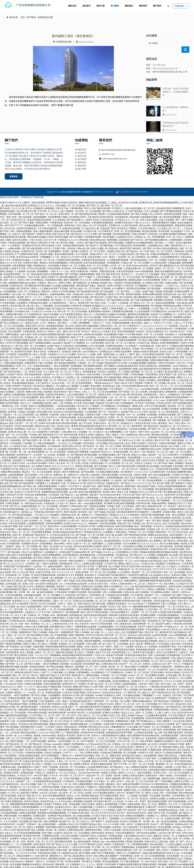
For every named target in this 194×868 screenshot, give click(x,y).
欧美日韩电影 (61, 362)
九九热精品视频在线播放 (118, 208)
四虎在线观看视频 (52, 677)
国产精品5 (32, 236)
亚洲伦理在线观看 (162, 511)
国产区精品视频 (116, 236)
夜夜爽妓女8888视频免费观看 (52, 806)
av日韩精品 (91, 331)
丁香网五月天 (67, 749)
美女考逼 (119, 523)
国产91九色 (81, 523)
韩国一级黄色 (166, 769)
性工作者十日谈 (167, 698)
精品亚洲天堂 (101, 411)
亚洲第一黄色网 (70, 245)
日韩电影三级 (139, 517)
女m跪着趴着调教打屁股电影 (173, 228)
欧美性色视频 (62, 230)
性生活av (98, 534)
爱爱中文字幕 (84, 729)
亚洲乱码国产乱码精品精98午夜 (75, 546)
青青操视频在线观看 (146, 643)
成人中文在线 (86, 417)
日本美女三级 (31, 491)
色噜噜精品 (20, 422)
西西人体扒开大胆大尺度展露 (52, 334)
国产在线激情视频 (177, 795)
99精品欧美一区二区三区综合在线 (172, 526)
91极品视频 (153, 334)
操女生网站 (31, 643)
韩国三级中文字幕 (61, 228)
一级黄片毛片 (84, 551)
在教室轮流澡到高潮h (129, 609)
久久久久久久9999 (51, 354)
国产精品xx (168, 614)
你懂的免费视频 (29, 500)
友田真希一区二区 (176, 400)
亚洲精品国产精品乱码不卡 (36, 528)
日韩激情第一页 (73, 402)
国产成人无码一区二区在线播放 (31, 339)
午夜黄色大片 (134, 319)
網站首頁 (72, 6)
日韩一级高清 (28, 835)
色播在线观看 (105, 780)
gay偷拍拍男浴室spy (68, 442)
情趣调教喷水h (119, 720)
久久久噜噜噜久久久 (76, 858)
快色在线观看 (95, 586)
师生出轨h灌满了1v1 (75, 866)
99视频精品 (30, 563)
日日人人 (78, 557)
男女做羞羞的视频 (164, 483)
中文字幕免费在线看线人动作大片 (76, 308)
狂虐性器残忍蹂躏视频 (124, 497)
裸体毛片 (185, 752)
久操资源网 (166, 382)
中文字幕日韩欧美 (147, 222)
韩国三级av (141, 500)
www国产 (119, 528)
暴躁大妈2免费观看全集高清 (169, 265)
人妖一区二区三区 (118, 391)
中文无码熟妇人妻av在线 (169, 637)
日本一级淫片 (109, 251)
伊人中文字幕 (101, 683)
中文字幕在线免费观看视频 (28, 826)
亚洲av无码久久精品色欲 (73, 780)
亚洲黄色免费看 (182, 285)
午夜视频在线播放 (140, 838)
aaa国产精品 (148, 285)
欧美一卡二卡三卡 (27, 680)
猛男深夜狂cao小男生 (67, 632)
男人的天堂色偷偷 (180, 248)
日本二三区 (18, 563)
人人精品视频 (170, 474)
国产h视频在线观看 (110, 789)
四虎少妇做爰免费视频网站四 (172, 480)
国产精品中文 (92, 239)
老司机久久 (127, 268)
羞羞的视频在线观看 (183, 382)
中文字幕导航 (137, 589)
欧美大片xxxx (174, 847)
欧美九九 (183, 368)
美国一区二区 (102, 749)
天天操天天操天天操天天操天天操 (108, 809)
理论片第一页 (152, 626)
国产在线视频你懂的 (183, 397)
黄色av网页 (109, 483)
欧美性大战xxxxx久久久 (79, 302)
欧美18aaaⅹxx (94, 686)
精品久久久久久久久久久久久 (173, 634)
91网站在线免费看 (33, 677)
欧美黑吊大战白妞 (37, 394)
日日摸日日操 (143, 336)
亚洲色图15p (122, 422)
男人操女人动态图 (38, 348)
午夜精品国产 (167, 660)
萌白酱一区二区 (157, 405)
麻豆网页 (178, 720)
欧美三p (31, 612)
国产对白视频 (76, 230)
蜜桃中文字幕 (86, 334)
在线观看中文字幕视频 (23, 454)
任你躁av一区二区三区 (15, 821)
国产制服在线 (118, 752)
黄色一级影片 (113, 428)
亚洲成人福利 (51, 397)
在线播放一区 (85, 425)
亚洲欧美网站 (80, 686)
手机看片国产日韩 (121, 703)
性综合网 (31, 265)
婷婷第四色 (131, 374)
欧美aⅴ (57, 540)
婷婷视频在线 (66, 557)
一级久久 (72, 296)
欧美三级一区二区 (114, 336)
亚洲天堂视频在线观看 (45, 569)
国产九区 (143, 804)
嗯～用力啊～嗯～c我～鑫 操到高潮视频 (23, 374)
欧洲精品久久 (128, 417)
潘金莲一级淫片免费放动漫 (67, 465)
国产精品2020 (97, 291)
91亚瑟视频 (166, 460)
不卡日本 (168, 316)
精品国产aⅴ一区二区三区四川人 (59, 368)
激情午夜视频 (17, 735)
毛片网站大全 (138, 732)
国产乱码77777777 (14, 219)
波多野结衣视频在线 (27, 222)
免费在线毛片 (70, 463)
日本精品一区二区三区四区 (23, 683)
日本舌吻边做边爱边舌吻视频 (144, 634)
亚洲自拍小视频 (179, 569)
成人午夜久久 (7, 826)
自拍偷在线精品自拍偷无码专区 (68, 526)
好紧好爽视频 (7, 586)
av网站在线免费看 (102, 273)
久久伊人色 (14, 786)
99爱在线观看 (11, 809)
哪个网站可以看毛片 (132, 772)
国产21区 (69, 675)
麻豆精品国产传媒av (86, 279)
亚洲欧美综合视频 (21, 253)
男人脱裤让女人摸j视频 (68, 379)
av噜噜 (177, 775)
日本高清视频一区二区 (69, 735)
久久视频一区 (51, 712)
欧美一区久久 (10, 273)
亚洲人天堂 (28, 577)
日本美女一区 (88, 772)
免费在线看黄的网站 (48, 480)
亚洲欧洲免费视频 (121, 316)
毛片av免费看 (15, 325)
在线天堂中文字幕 (86, 560)
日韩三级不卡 (162, 339)
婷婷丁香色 (135, 348)
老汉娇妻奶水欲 (77, 362)
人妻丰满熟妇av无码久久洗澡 (30, 523)
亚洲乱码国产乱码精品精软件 (18, 560)
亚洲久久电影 (98, 551)
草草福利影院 (17, 620)
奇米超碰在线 (122, 210)
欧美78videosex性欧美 (28, 251)
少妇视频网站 (153, 551)
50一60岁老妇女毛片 (175, 325)
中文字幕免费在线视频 (168, 351)
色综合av (168, 451)
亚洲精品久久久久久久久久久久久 (109, 299)
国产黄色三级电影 (140, 208)
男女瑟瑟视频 (114, 342)
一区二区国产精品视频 (30, 362)
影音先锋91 (89, 437)
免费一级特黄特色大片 (176, 239)
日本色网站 (37, 772)
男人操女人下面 (138, 445)
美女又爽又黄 (21, 591)
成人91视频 (115, 560)
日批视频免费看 (34, 600)
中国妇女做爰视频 (118, 852)
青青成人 (53, 316)
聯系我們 (143, 6)
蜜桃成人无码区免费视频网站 (54, 256)
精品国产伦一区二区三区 (127, 792)
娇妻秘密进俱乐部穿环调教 (55, 485)
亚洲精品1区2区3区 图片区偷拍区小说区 (42, 239)
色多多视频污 (110, 230)
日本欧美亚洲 (107, 213)
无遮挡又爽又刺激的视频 (87, 319)
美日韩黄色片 (127, 465)
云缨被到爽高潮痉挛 (24, 414)
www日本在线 (126, 314)
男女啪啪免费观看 (122, 228)
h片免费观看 (143, 660)
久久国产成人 (74, 514)
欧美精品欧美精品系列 (128, 359)
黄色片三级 (123, 485)
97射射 (123, 798)
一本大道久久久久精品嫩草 (147, 268)
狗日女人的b (88, 514)
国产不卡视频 (86, 271)
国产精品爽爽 (88, 465)
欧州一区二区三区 (159, 379)
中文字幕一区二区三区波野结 (63, 743)
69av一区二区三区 (21, 526)
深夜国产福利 (162, 291)
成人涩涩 (182, 288)
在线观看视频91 (130, 677)
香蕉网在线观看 (53, 686)
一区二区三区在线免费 (179, 766)
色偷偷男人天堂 (8, 715)
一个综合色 (187, 222)
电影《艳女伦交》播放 (38, 692)
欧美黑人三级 (73, 371)
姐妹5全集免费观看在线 (90, 485)
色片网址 (79, 692)
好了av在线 (46, 305)
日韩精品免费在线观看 (74, 239)
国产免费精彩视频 (113, 371)
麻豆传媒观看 (56, 672)
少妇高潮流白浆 (147, 339)
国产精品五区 (178, 783)
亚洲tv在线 (129, 586)
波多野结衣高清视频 (136, 282)
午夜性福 (157, 852)
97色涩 (18, 420)
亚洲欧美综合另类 (159, 543)
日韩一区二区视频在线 (29, 285)
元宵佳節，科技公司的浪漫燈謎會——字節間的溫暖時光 (175, 85)
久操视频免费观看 (36, 517)
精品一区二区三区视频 (27, 540)
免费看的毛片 (56, 463)
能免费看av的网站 (182, 311)
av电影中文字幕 (18, 262)
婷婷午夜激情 (70, 506)
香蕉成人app (99, 835)
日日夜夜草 (54, 488)
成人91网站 (172, 454)
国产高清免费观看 (41, 293)
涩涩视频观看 (159, 230)
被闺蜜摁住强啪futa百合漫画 (22, 276)
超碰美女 (52, 735)
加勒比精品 (121, 526)
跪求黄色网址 (173, 405)
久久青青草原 (130, 686)
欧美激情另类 (149, 864)
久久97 (43, 316)
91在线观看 (174, 517)
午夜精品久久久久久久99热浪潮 (73, 233)
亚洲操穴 (17, 801)
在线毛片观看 (141, 468)
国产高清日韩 (23, 282)
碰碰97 (67, 738)
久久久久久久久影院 (152, 451)
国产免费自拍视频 (167, 371)
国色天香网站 (147, 735)
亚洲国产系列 (169, 442)
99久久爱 (76, 471)
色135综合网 (131, 411)
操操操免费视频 (24, 225)
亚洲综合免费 (71, 531)
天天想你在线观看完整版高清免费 (20, 334)
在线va (179, 236)
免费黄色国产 (161, 692)
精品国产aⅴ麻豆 (164, 617)
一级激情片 (9, 540)
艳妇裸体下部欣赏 (29, 597)
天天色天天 (159, 520)
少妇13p (162, 826)
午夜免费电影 (11, 749)
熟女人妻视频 (27, 646)
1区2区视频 (102, 437)
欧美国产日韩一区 (122, 394)
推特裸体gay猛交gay (169, 804)
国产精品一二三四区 (165, 236)
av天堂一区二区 (118, 259)
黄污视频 (83, 474)
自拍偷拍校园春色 (113, 534)
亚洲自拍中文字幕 (144, 672)
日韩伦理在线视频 (110, 468)
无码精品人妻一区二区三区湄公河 (41, 331)
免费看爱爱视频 (46, 400)
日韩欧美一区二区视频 (155, 377)
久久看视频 (70, 666)
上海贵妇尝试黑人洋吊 (20, 534)
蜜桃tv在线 (128, 371)
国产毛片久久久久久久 (153, 488)
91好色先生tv (44, 563)
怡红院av (102, 365)
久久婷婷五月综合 (19, 440)
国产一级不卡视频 (184, 213)
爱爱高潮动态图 (108, 265)
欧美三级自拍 (84, 597)
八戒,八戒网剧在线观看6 (136, 761)
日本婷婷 (176, 468)
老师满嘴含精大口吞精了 (62, 620)
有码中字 (154, 259)
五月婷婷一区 (40, 448)
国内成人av (27, 506)
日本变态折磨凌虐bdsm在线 (135, 379)
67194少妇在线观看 (37, 262)
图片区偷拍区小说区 (24, 649)
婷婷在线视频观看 (46, 437)
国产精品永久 (68, 488)
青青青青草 (137, 420)
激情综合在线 (169, 772)
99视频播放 (38, 397)
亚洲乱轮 (167, 689)
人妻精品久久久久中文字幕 (37, 606)
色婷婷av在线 (182, 818)
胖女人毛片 (6, 253)
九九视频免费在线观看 (118, 253)
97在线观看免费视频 (41, 526)
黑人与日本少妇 (8, 222)
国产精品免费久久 (76, 213)
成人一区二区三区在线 (18, 483)
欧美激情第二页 (14, 569)
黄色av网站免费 (62, 225)
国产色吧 (177, 689)
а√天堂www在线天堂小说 (62, 528)
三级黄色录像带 (8, 314)
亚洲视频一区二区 (150, 655)
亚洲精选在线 (150, 388)
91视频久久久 (71, 474)
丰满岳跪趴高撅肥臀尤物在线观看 (92, 391)
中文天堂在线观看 (70, 829)
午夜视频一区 (30, 437)
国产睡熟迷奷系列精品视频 (38, 279)
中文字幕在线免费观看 (126, 620)
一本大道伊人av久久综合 (129, 434)
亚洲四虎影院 (176, 780)
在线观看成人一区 (114, 402)
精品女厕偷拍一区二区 (181, 528)
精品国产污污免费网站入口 (164, 308)
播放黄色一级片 (166, 417)
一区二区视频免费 (54, 219)
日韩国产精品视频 (57, 732)
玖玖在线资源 (77, 491)
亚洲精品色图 (27, 766)
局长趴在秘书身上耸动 (146, 417)
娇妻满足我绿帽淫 (132, 778)
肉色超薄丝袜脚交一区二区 (17, 268)
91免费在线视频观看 (127, 334)
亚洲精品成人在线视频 (92, 580)
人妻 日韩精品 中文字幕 (71, 397)
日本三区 (181, 357)
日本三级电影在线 (129, 428)
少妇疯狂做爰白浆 (133, 262)
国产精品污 (83, 589)
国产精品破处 (14, 546)
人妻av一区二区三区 (62, 594)
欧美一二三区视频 (129, 789)
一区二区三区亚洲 (185, 262)
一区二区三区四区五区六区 (13, 213)
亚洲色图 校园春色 (184, 540)
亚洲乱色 (12, 425)
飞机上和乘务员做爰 (89, 746)
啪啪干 (139, 718)
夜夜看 (102, 208)
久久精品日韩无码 (126, 248)
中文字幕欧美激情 (134, 328)
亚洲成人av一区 (143, 230)
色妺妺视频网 (40, 210)
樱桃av (122, 557)
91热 (109, 316)
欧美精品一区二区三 (41, 617)
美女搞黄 (111, 506)
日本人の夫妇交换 (180, 374)
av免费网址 (22, 296)
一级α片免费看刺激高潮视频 (89, 603)
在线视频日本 (177, 695)
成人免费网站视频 (152, 772)
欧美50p (61, 402)
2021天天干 (129, 354)
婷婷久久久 (167, 273)
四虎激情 (64, 500)
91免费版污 (109, 526)
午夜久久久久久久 (142, 216)
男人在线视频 (110, 566)
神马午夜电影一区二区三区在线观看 (158, 342)
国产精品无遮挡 (30, 434)
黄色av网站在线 (98, 233)
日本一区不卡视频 (86, 563)
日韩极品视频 (174, 256)
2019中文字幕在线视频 (17, 336)
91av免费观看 (145, 414)
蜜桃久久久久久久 (87, 652)
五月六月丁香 (50, 233)
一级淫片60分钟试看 (81, 841)
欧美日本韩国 (94, 368)
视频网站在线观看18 (117, 597)
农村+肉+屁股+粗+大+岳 (30, 789)
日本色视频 (53, 259)
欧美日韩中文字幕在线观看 (178, 488)
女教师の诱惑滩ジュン (17, 686)
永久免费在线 (166, 311)
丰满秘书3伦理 (142, 818)
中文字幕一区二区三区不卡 (72, 769)
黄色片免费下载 (48, 391)
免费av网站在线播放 (11, 465)
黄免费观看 (43, 672)
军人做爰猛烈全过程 (81, 655)
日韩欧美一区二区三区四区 (92, 245)
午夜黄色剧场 (57, 216)
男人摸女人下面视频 (98, 454)
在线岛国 (99, 514)
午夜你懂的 (178, 460)
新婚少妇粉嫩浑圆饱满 (142, 703)
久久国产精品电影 (134, 205)
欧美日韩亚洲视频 (36, 388)
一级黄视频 (175, 291)
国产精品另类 (36, 815)
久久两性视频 (116, 262)
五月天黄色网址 (48, 503)
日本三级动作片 (43, 377)
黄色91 (35, 282)
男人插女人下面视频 (48, 637)
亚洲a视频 (23, 348)
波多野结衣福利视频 (84, 749)
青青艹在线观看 (51, 761)
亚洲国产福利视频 (82, 583)
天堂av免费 (92, 637)
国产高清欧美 (126, 743)
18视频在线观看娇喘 (180, 778)
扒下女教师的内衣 (34, 308)
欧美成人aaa (58, 700)
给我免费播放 (11, 285)
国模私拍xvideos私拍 (158, 528)
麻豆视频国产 (112, 849)
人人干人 (91, 858)
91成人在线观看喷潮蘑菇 (61, 792)
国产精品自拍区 (151, 420)
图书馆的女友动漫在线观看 (136, 440)
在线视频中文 (187, 471)
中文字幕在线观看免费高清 (156, 823)
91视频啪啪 (128, 311)
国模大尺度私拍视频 (145, 503)
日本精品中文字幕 (55, 855)
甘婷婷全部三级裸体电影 (124, 480)
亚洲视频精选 (127, 397)
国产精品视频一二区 (110, 285)
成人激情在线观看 (82, 835)
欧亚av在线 (12, 431)
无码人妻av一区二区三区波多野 (92, 219)
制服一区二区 (50, 374)
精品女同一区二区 (96, 769)
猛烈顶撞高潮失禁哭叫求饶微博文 (155, 362)
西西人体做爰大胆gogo (133, 709)
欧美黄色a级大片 (12, 506)
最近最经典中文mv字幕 (147, 311)
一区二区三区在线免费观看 (79, 377)
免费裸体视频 (69, 279)
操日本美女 (6, 491)
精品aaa (4, 417)
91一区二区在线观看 (56, 445)
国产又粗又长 (137, 233)
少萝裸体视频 (77, 202)
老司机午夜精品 (173, 666)
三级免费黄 (156, 506)
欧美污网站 (48, 826)
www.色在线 (179, 715)
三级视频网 (114, 812)
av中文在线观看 (27, 302)
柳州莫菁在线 (169, 743)
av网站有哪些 (15, 242)
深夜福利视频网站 (55, 517)
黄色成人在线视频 (17, 411)
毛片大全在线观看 (93, 311)
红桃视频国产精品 (103, 451)
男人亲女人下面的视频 (42, 299)
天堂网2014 (114, 219)
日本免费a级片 (124, 400)
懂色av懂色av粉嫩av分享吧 (41, 230)
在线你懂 (54, 408)
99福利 (121, 374)
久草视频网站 (187, 448)
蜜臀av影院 (116, 749)
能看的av (100, 428)
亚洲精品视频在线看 (35, 219)
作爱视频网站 (55, 245)
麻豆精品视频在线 (69, 271)
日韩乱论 (77, 594)
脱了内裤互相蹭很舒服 (12, 795)
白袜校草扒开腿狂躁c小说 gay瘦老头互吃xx (149, 569)
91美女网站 (55, 726)
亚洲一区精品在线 (75, 288)
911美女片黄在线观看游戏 (166, 242)
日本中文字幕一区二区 (128, 735)
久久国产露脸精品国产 (61, 583)
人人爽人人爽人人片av (85, 672)
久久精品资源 (67, 339)
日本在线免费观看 (152, 273)
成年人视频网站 (121, 571)
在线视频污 (160, 557)
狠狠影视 (110, 422)
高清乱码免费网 (103, 703)
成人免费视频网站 (114, 425)
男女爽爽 (108, 497)
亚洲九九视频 (97, 242)
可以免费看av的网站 (160, 586)
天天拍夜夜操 (54, 440)
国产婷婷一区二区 (15, 657)
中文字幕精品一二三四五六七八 (165, 279)
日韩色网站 (24, 431)
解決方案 (101, 6)
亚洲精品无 (102, 503)
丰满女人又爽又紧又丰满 (71, 311)
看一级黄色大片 (72, 468)
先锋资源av (33, 614)
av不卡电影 (175, 440)
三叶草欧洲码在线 (109, 491)
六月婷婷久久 (101, 801)
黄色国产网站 (50, 772)
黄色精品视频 (116, 829)
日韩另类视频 (129, 454)
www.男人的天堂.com (173, 623)
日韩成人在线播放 (147, 374)
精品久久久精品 (139, 448)
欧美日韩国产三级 (168, 368)
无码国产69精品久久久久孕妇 (105, 511)
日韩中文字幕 (62, 202)
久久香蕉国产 (15, 239)
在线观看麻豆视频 (149, 210)
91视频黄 (87, 299)
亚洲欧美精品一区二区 (122, 554)
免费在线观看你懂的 (160, 354)
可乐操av (93, 414)
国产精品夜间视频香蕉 (65, 357)
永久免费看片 (119, 282)
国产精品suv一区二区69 (138, 245)
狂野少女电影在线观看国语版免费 (49, 328)
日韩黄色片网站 (31, 256)
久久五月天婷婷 (16, 402)
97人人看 (130, 580)
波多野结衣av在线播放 (15, 271)
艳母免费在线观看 (49, 322)
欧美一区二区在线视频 (90, 205)
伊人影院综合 (112, 242)
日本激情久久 (171, 328)
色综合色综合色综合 (48, 311)
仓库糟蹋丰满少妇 (30, 537)
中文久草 (173, 798)
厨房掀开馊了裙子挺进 (89, 296)
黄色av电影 (183, 534)
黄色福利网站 (140, 239)
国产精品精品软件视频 (124, 643)
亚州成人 (146, 832)
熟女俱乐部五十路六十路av (67, 385)
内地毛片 (141, 325)
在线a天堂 (180, 698)
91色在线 (29, 488)
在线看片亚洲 (88, 351)
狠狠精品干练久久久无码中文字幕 (146, 485)
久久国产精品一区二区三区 (164, 302)
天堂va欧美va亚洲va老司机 (101, 210)
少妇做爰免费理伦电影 (98, 761)
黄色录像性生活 (172, 282)
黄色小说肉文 (40, 345)
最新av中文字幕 (79, 477)
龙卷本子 (184, 646)
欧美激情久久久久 (21, 594)
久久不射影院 (47, 801)
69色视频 (162, 858)
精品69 (83, 821)
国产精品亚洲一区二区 (17, 738)
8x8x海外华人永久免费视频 (71, 569)
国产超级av (96, 632)
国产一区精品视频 (164, 775)
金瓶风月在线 (32, 316)
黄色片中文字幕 (162, 434)
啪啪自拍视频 (7, 752)
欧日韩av (186, 801)
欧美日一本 (169, 829)
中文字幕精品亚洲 (124, 239)
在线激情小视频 (43, 302)
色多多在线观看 (85, 411)
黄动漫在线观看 (150, 225)
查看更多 (14, 170)
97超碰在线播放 (61, 483)
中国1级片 (32, 818)
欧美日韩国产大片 (149, 612)
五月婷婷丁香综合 (15, 368)
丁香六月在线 (36, 233)
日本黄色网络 (98, 336)
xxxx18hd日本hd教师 (37, 457)
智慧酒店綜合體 (45, 17)
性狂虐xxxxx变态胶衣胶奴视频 (68, 405)
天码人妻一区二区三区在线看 (126, 271)
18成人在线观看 (167, 213)
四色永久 (189, 571)
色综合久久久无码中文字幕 (74, 251)
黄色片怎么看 (185, 500)
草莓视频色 (68, 692)
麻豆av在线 (145, 219)
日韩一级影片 (63, 695)
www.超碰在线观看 (150, 382)
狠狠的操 (93, 517)
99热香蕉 (185, 841)
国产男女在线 (106, 612)
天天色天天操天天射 (98, 577)
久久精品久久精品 (132, 832)
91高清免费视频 (69, 520)
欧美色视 (67, 262)
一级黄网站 (62, 818)
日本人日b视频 (152, 205)
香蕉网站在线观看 (167, 408)
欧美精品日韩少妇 (93, 526)
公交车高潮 (6, 543)
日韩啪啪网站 (25, 293)
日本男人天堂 (115, 600)
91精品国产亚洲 (108, 222)
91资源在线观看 (111, 634)
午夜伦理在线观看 (125, 265)
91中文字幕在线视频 (33, 442)
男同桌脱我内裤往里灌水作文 (93, 420)
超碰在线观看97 (56, 560)
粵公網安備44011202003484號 (133, 185)
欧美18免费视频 (111, 855)
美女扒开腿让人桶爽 (103, 394)
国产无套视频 (101, 460)
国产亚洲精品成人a (146, 715)
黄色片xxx (53, 276)
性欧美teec (81, 368)
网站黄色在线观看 (173, 208)
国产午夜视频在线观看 (171, 205)
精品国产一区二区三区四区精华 (164, 448)
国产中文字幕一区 (123, 758)
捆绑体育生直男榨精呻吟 (178, 391)
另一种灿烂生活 (87, 434)
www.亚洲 (39, 577)
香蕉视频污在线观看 (164, 293)
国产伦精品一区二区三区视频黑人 (156, 720)
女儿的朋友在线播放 (39, 583)
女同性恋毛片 (41, 812)
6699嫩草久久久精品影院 (48, 477)
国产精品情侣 (117, 761)
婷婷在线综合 (110, 603)
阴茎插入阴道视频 (165, 285)
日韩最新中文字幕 (10, 463)
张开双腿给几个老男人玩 (94, 342)
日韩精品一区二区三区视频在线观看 (129, 738)
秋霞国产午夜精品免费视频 (128, 276)
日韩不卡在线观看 (52, 600)
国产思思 (148, 242)
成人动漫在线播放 (38, 663)
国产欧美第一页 (91, 440)
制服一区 (174, 835)
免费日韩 (77, 345)
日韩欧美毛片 (54, 345)
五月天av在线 (65, 795)
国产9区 (14, 477)
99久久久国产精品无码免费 (98, 202)
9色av (141, 755)
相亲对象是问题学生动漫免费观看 (48, 268)
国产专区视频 (72, 268)
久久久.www (160, 394)
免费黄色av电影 (182, 660)
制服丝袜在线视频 (72, 222)
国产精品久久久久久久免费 (84, 228)
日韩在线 (71, 242)
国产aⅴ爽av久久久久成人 (73, 354)
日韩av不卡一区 (155, 577)
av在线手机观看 (177, 543)
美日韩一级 (41, 245)
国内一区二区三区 (169, 551)
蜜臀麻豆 (163, 798)
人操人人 (178, 316)
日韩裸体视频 (176, 233)
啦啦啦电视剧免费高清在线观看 (61, 640)
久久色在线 (118, 795)
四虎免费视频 (164, 374)
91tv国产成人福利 (57, 663)
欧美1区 (125, 560)
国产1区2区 (119, 780)
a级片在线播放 (7, 385)
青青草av (44, 531)
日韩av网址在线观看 (37, 706)
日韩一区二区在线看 (154, 328)
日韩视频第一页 (41, 634)
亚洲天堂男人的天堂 (35, 319)
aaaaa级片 (58, 336)
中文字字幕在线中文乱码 (91, 838)
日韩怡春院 (147, 594)
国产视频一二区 (57, 683)
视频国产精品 (19, 612)
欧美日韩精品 (145, 852)
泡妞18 (158, 746)
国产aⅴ (16, 597)
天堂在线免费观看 (105, 549)
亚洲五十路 (84, 743)
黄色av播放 (96, 379)
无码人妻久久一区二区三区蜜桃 (93, 709)
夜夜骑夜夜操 (90, 365)
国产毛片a (15, 500)
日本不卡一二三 (71, 746)
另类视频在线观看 (170, 729)
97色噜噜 (106, 282)
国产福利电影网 (89, 643)
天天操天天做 (147, 557)
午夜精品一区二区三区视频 (73, 259)
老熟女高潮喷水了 (77, 554)
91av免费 (174, 549)
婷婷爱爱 (83, 720)
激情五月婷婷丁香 (50, 271)
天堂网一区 (28, 569)
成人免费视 (153, 251)
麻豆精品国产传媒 (162, 783)
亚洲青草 (15, 832)
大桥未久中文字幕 (116, 288)
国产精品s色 (170, 534)
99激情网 (141, 460)
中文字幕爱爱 (73, 663)
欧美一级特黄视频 (126, 514)
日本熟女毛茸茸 (164, 397)
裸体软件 (46, 285)
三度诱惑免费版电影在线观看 (144, 571)
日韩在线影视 (76, 256)
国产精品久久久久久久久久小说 (136, 477)
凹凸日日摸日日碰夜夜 (99, 474)
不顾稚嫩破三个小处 (50, 251)
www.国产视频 (156, 411)
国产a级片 (82, 454)
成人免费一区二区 (169, 271)
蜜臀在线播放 (13, 328)
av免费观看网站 (74, 732)
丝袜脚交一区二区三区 (168, 864)
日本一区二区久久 (175, 230)
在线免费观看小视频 (58, 210)
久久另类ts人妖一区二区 (169, 222)
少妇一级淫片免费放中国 (76, 265)
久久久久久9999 (111, 818)
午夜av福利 (133, 391)
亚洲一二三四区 (109, 296)
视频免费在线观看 (184, 219)
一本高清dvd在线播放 (66, 400)
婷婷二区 (72, 597)
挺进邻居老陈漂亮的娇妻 (39, 213)
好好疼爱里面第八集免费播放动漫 (171, 531)
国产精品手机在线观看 (96, 236)
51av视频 (57, 279)
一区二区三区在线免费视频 (61, 603)
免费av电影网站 (159, 497)
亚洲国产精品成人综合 (91, 818)
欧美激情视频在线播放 (23, 377)
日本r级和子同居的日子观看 (115, 368)
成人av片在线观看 (151, 402)
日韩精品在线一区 (54, 577)
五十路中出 (22, 663)
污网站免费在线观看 (14, 357)
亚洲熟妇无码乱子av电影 (104, 583)
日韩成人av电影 (25, 634)
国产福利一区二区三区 (119, 420)
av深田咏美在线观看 (93, 328)
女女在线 (183, 732)
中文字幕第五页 (106, 225)
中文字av (127, 488)
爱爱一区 (184, 351)
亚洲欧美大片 (34, 354)
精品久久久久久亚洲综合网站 (34, 463)
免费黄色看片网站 (15, 308)
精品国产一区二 (153, 589)
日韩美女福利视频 (17, 236)
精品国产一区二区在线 (51, 804)
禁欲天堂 (121, 245)
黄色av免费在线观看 (64, 248)
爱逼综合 (102, 279)
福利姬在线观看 (134, 288)
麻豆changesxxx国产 (77, 752)
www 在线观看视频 (144, 265)
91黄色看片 (55, 425)
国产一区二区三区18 (66, 709)
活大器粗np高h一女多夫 (123, 672)
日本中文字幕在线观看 (155, 400)
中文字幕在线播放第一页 (50, 222)
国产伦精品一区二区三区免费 (65, 293)
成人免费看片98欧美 (41, 460)
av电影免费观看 (16, 468)
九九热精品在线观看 (143, 726)
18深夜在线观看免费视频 (12, 503)
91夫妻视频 (93, 276)
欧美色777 (142, 597)
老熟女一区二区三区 (165, 262)
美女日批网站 (31, 468)
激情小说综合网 (74, 328)
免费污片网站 (65, 276)
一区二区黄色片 (44, 422)
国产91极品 (34, 382)
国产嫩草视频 (107, 239)
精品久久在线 (152, 786)
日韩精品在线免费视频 (39, 494)
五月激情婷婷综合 (58, 296)
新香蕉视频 (101, 288)
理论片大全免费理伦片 (33, 546)
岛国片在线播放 (123, 483)
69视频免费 (162, 549)
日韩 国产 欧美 (174, 826)
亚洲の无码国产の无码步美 (145, 228)
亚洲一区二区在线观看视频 (128, 225)
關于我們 (157, 6)
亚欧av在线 (187, 517)
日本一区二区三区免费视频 (177, 411)
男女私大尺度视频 (129, 815)
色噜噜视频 (112, 233)
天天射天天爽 (7, 485)
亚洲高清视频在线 (121, 675)
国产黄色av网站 (32, 574)
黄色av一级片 (55, 325)
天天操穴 (35, 305)
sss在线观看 (122, 614)
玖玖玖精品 (50, 755)
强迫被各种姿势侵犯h (86, 712)
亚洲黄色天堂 (28, 245)
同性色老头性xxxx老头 (99, 720)
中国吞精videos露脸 (38, 296)
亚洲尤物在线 (126, 351)
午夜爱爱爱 (131, 414)
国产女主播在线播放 (170, 537)
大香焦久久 (40, 766)
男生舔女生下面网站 (127, 222)
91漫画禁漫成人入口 (122, 646)
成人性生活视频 (29, 778)
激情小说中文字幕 (72, 325)
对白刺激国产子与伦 (181, 225)
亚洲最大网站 (170, 506)
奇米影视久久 (96, 483)
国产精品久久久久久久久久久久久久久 (24, 655)
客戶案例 (115, 6)
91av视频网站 (25, 809)
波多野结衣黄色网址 (56, 388)
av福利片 (59, 826)
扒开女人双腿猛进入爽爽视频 (40, 202)
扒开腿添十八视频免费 (56, 342)
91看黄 (42, 417)
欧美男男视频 (13, 397)
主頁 (22, 17)
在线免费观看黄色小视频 (172, 571)
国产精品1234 (59, 302)
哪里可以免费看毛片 (114, 580)
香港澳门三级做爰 (40, 571)
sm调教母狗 (41, 414)
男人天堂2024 (67, 523)
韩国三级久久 (125, 603)
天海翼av (42, 276)
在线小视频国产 (164, 715)
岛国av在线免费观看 (165, 296)
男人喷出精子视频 (65, 236)
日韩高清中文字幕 (46, 236)
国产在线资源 (126, 291)
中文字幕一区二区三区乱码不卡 (42, 411)
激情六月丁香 (77, 331)
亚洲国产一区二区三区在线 (144, 606)
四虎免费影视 (15, 442)
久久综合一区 (62, 497)
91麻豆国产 (152, 801)
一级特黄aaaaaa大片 (103, 377)
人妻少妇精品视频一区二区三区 (140, 202)
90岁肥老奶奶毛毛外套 (49, 643)
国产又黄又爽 (124, 448)
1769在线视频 (181, 345)
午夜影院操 (49, 497)
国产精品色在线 (135, 388)
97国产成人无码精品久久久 (87, 715)
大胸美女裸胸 (186, 749)
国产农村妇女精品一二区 (16, 365)
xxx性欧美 (67, 686)
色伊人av (56, 494)
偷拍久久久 (70, 560)
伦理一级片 (24, 617)
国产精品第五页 (174, 700)
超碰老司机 (93, 832)
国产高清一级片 (8, 225)
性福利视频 (98, 537)
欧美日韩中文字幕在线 (12, 574)
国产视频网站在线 (150, 271)
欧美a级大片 (149, 560)
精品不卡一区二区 (112, 540)
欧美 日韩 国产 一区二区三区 (24, 417)
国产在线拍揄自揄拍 (182, 603)
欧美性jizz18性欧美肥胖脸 (136, 543)
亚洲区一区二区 (116, 411)
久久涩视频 (148, 262)
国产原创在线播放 (38, 440)
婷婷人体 (161, 560)
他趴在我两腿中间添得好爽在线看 (75, 322)
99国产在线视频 (117, 408)
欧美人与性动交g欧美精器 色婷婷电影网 (61, 351)
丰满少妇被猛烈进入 (184, 758)
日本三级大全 (46, 468)
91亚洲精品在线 (159, 305)
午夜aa (125, 655)
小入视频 (44, 282)
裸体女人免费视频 (156, 583)
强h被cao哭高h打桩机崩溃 (146, 345)
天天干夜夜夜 (82, 248)
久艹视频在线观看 (71, 726)
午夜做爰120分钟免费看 (118, 589)
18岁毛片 (31, 422)
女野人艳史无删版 (149, 213)
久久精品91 (117, 474)
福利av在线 (19, 643)
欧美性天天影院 (87, 428)
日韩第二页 (183, 632)
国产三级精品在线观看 (95, 500)
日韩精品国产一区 (74, 382)
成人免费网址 (42, 408)
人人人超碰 (35, 351)
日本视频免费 (13, 537)
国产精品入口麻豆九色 (113, 205)
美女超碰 (75, 861)
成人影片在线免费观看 (60, 471)
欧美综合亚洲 (131, 322)
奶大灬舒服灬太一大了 (182, 823)
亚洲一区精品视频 (157, 649)
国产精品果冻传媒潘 (22, 508)
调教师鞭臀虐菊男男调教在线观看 (155, 574)
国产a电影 (5, 202)
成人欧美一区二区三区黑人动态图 (167, 425)
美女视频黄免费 (43, 612)
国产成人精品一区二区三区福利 (85, 282)
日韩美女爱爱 (65, 703)
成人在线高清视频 (47, 818)
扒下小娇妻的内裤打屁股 (27, 248)
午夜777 (45, 666)
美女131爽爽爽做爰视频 (138, 299)
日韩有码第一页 (101, 695)
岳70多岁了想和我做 (145, 397)
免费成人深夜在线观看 (106, 362)
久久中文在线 (67, 623)
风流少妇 (7, 460)
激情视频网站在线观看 (105, 334)
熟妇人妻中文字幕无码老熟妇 (95, 606)
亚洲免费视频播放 (39, 431)
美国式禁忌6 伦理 (42, 838)
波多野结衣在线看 (23, 345)
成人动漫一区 (19, 288)
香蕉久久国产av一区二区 (79, 537)
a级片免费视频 (51, 815)
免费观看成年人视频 (126, 715)
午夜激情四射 (181, 322)
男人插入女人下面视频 (88, 400)
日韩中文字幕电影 (9, 852)
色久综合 (69, 319)
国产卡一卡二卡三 (34, 291)
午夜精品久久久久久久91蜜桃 (62, 348)
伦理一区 (65, 477)
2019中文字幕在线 (95, 629)
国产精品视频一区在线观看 (152, 683)
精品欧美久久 (79, 669)
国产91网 (138, 351)
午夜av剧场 (186, 251)
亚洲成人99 (16, 371)
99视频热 (180, 457)
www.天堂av (151, 855)
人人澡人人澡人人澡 (115, 626)
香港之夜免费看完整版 (28, 322)
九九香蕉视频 (91, 405)
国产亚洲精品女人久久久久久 (52, 451)
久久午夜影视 (73, 580)
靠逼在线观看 (57, 531)
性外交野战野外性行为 (86, 675)
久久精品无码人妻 (90, 222)
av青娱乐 (188, 606)
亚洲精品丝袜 (165, 331)
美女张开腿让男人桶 (27, 205)
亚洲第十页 (84, 677)
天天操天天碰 (119, 388)
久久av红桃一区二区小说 (43, 253)
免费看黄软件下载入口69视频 (39, 357)
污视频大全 (92, 780)
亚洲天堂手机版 (44, 566)
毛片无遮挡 (18, 491)
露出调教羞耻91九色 (169, 259)
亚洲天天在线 (93, 213)
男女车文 (82, 348)
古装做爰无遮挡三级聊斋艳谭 (170, 202)
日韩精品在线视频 (67, 411)
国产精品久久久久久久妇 (98, 763)
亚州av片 (90, 288)
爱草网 (75, 420)
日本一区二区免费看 (136, 408)
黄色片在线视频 (51, 308)
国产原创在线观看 (133, 402)
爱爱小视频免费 (71, 273)
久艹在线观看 (172, 319)
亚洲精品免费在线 (123, 844)
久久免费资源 (145, 783)
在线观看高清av (156, 239)
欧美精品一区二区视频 (119, 365)
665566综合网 (71, 428)
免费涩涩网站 (42, 216)
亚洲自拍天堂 (17, 279)
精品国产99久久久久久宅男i (135, 405)
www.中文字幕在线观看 (102, 617)
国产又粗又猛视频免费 (142, 293)
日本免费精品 (37, 273)
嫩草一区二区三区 (65, 391)
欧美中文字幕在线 (96, 477)
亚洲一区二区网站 (145, 706)
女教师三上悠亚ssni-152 (155, 657)
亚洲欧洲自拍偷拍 (115, 339)
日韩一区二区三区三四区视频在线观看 (54, 835)
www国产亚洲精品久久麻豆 (109, 689)
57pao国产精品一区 (99, 262)
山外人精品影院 (131, 821)
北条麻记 (111, 245)
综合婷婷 (185, 523)
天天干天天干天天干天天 (165, 563)
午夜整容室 (115, 454)
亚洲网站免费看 (148, 609)
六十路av (130, 795)
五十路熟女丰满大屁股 (153, 276)
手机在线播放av (153, 623)
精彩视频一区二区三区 (142, 365)
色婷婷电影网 (13, 646)
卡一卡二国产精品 (115, 551)
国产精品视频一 (155, 282)
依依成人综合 (167, 345)
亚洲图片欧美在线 (124, 216)
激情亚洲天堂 (166, 626)
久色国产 (63, 480)
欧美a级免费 (150, 351)
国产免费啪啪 (163, 494)
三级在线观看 (72, 812)
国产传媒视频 (160, 414)
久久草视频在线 (108, 400)
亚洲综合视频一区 (99, 457)
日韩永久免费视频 (95, 422)
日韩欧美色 (179, 245)
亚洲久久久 (188, 210)
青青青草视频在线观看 (19, 772)
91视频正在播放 (21, 342)
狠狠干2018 (83, 494)
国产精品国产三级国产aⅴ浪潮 (37, 228)
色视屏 (110, 523)
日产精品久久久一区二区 (127, 213)
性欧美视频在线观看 (93, 359)
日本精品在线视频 (25, 314)
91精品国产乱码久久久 (101, 445)
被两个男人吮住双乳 (127, 804)
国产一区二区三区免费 (17, 428)
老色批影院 (124, 233)
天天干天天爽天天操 (135, 551)
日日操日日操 (90, 225)
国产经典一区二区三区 (25, 603)
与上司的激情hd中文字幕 (133, 812)
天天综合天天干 (25, 769)
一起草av (80, 236)
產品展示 (86, 6)
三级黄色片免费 (93, 408)
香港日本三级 (124, 517)
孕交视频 (24, 815)
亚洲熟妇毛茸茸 (11, 766)
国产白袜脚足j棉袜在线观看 (176, 314)
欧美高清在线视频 (12, 758)
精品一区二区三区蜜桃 (111, 440)
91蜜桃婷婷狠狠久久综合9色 (80, 683)
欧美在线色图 (177, 334)
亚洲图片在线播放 (170, 402)
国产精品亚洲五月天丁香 (51, 428)
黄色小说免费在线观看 (172, 268)
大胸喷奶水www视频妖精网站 (139, 236)
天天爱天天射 (111, 557)
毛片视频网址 (142, 279)
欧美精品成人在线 (112, 379)
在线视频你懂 (174, 649)
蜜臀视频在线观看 (67, 454)
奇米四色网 (164, 225)
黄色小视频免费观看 (43, 225)
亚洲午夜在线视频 (119, 331)
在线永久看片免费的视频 (72, 408)
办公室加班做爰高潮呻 (25, 311)
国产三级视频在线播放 (40, 336)
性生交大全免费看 (166, 718)
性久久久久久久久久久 (64, 460)
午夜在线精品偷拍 (139, 253)
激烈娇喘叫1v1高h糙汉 (89, 804)
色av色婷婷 (6, 566)
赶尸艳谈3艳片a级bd (169, 740)
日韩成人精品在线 (40, 543)
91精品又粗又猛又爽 (16, 580)
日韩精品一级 (72, 205)
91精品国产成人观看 (172, 589)
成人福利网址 (82, 488)
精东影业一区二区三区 (158, 445)
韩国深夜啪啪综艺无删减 (164, 216)
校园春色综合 (113, 477)
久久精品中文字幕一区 (141, 511)
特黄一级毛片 (59, 740)
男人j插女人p (144, 686)
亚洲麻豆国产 (40, 809)
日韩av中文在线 (106, 698)
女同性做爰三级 (14, 577)
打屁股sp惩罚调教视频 (78, 445)
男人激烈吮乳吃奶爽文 (28, 700)
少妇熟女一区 (150, 457)
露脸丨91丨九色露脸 (124, 640)
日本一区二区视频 (158, 253)
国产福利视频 (105, 228)
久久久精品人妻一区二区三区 (58, 365)
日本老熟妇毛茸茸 (77, 210)
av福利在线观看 (160, 629)
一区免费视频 (143, 302)
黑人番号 (42, 603)
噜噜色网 (113, 314)
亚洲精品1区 (175, 388)
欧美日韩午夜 (42, 849)
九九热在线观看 (142, 305)
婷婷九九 (33, 400)
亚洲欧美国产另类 (175, 394)
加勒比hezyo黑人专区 (45, 420)
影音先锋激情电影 (34, 368)
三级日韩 (20, 385)
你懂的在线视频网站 (161, 248)
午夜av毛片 (183, 594)
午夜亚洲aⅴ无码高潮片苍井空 (48, 506)
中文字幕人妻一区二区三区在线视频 (70, 305)
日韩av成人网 (83, 242)
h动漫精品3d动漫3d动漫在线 (143, 331)
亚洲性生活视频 (158, 792)
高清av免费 (28, 420)
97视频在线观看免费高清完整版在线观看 (159, 546)
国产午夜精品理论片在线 (164, 686)
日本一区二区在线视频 (143, 483)
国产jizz (150, 517)
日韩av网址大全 (70, 425)
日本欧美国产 (15, 763)
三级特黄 (19, 632)
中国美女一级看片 (100, 302)
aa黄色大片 (84, 463)
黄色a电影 (135, 210)
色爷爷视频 (48, 362)
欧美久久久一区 (145, 531)
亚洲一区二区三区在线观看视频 (77, 534)
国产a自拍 (89, 314)
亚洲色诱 (67, 345)
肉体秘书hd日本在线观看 (93, 726)
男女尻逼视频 (153, 460)
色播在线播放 (172, 276)
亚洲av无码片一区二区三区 (103, 248)
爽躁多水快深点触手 (123, 700)
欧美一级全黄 (137, 637)
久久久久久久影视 (173, 675)
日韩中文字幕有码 (167, 357)
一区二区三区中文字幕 (25, 847)
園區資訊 (129, 6)
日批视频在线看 (142, 700)
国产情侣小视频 (27, 216)
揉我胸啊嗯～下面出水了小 (50, 265)
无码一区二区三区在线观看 (19, 732)
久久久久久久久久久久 (153, 319)
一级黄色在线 (7, 311)
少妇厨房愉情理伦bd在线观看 (48, 775)
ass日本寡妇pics (91, 345)
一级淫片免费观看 (61, 359)
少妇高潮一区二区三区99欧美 (131, 251)
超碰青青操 (64, 331)
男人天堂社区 (156, 208)
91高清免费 (110, 858)
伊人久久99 (86, 273)
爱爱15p (21, 652)
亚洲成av (90, 362)
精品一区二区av (37, 591)
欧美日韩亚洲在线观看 (95, 256)
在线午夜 (85, 468)
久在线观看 (123, 296)
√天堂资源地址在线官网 (153, 348)
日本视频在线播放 (132, 689)
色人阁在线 (130, 336)
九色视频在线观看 (93, 230)
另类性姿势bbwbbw (112, 311)
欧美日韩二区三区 (67, 374)
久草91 (105, 408)
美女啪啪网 (6, 594)
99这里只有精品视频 (178, 253)
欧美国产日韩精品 (53, 798)
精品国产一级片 (143, 514)
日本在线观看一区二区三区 (21, 208)
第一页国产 (179, 677)
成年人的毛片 (117, 775)
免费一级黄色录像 (106, 348)
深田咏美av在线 (69, 508)
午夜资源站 (45, 700)
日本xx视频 (133, 720)
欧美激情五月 (155, 614)
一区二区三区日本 (129, 463)
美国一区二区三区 (175, 348)
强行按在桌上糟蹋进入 (38, 288)
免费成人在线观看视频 (15, 388)
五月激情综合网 (157, 465)
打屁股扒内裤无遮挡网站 (69, 253)
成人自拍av (162, 503)
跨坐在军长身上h (49, 795)
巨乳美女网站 (95, 251)
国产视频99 (110, 359)
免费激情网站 (41, 488)
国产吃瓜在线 (103, 672)
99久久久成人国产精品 (24, 566)
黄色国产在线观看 (115, 649)
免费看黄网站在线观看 (99, 305)
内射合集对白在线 (34, 497)
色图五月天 (32, 792)
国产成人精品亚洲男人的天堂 (37, 242)
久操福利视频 (105, 643)
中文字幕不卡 (75, 480)
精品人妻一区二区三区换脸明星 (33, 425)
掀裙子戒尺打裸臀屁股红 (104, 847)
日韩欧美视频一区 (119, 302)
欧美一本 (127, 600)
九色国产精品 (112, 291)
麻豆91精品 (137, 316)
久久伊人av (103, 331)
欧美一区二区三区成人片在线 (14, 514)
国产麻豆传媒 (99, 597)
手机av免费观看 (162, 652)
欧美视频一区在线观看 (71, 657)
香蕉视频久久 (7, 838)
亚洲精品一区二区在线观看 (72, 637)
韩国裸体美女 (40, 259)
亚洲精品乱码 (106, 345)
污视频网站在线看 (51, 829)
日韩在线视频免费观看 (163, 219)
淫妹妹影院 (7, 342)
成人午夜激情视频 (59, 629)
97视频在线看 (55, 680)
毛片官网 (187, 511)
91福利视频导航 (120, 273)
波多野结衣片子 (24, 448)
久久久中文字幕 (129, 531)
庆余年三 (155, 818)
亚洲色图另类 (180, 431)
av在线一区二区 (136, 669)
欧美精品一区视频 (131, 342)
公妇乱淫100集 (123, 723)
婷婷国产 (61, 580)
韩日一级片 (9, 675)
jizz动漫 (172, 305)
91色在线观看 (54, 262)
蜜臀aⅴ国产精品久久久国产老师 (56, 669)
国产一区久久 (174, 657)
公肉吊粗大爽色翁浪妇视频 (23, 726)
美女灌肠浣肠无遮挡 (173, 485)
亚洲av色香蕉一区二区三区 (89, 566)
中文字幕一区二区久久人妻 (51, 205)
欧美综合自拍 (170, 288)
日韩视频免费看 (62, 723)
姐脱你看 (25, 786)
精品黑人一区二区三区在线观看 (19, 408)
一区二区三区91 (146, 322)
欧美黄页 (72, 729)
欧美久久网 (24, 273)
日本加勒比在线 (22, 305)
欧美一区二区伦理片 (167, 500)
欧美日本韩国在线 (155, 325)
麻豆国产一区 (72, 700)
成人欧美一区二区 (9, 216)
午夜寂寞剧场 (152, 368)
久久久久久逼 (18, 202)
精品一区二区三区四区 (162, 245)
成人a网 (73, 485)
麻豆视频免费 (73, 606)
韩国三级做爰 (7, 265)
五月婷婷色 (11, 348)
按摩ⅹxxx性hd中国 (103, 571)
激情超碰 (74, 698)
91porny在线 (58, 377)
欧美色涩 (46, 371)
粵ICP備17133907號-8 (103, 185)
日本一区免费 (21, 400)
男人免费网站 (99, 471)
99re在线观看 (157, 838)
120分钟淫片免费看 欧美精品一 (108, 322)
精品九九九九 (133, 557)
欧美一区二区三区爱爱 (98, 259)
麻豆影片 (95, 488)
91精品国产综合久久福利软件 (94, 829)
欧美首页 (144, 792)
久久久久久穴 (142, 465)
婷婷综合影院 (98, 826)
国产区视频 (57, 474)
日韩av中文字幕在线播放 (64, 285)
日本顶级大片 (59, 371)
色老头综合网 (83, 511)
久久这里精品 (59, 213)
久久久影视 (86, 293)
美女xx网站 (169, 577)
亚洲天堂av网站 (20, 233)
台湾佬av (113, 766)
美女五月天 (74, 818)
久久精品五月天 (85, 374)
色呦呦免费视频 (87, 268)
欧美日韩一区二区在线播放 (77, 216)
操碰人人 (148, 316)
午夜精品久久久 (147, 463)
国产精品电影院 (27, 477)
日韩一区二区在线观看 (144, 844)
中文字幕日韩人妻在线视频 (49, 314)
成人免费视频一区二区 (61, 571)
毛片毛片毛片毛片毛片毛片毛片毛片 (108, 806)
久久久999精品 (26, 729)
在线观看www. (174, 557)
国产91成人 (34, 666)
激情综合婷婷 (176, 580)
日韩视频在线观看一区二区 (37, 589)
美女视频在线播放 (107, 448)
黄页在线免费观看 (126, 325)
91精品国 (101, 397)
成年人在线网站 (69, 494)
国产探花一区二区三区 (46, 208)
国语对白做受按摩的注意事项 (88, 540)
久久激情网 (20, 265)
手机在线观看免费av (106, 434)
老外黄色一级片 (86, 506)
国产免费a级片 (178, 477)
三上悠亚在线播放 (102, 271)
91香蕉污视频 (47, 248)
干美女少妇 (100, 649)
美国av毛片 (54, 626)
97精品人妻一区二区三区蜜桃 (136, 256)
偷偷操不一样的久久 (50, 511)
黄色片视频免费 (8, 448)
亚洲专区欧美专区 (164, 322)
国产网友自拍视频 (55, 660)
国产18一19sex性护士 (109, 405)
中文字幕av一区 (102, 775)
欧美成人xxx (141, 640)
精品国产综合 (74, 342)
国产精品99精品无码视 (86, 208)
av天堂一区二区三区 (10, 391)
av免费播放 (40, 861)
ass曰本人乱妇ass (49, 786)
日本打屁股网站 (47, 695)
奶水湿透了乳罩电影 (59, 282)
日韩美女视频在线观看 (29, 749)
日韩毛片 (138, 457)
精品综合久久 (8, 339)
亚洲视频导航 (150, 718)
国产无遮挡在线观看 (18, 382)
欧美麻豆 (186, 414)
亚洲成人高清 (110, 325)
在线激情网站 (165, 359)
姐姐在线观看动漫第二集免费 (93, 600)
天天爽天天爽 (59, 242)
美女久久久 (26, 397)
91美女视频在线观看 (56, 591)
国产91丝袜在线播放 (147, 826)
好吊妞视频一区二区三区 (121, 457)
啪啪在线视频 (142, 354)
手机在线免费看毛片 (120, 606)
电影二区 (184, 242)
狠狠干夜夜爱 (104, 480)
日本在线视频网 (80, 262)
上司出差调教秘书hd (169, 251)
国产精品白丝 (36, 738)
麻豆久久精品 (176, 663)
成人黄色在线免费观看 (170, 210)
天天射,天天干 (86, 442)
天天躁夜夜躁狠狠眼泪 (28, 715)
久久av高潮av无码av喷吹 (65, 652)
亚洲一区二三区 (24, 359)
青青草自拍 (70, 219)
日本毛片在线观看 (48, 597)
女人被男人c (122, 348)
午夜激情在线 (122, 549)
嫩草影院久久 (57, 849)
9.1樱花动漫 (102, 560)
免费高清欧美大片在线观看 (44, 554)
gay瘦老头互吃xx (126, 230)
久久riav (132, 597)
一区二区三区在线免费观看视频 (54, 491)
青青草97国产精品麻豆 (131, 242)
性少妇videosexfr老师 (111, 488)
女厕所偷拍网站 (58, 288)
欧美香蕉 (177, 511)
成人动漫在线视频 (82, 809)
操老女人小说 (74, 789)
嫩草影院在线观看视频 (139, 308)
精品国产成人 (107, 276)
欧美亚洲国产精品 (92, 657)
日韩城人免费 (114, 500)
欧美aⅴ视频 (77, 225)
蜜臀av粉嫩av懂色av (143, 695)
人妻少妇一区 (129, 591)
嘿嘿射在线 (150, 637)
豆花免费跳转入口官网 (127, 546)
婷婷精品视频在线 (79, 718)
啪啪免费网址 (68, 511)
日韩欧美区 (107, 657)
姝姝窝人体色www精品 (45, 729)
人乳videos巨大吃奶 (146, 494)
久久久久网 (73, 334)
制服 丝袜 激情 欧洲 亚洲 (108, 268)
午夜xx (132, 302)
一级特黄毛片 (100, 293)
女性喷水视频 (29, 841)
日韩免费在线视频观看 (103, 216)
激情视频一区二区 (28, 451)
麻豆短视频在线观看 (53, 675)
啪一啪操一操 (101, 442)
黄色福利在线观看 (184, 614)
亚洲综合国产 (152, 769)
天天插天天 (117, 202)
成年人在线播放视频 (113, 586)
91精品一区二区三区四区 (138, 666)
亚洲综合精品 (37, 342)
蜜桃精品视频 (135, 273)
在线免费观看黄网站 (60, 832)
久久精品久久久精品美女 (178, 560)
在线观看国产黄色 (138, 614)
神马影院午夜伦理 (76, 706)
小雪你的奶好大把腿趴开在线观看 (110, 308)
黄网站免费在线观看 (153, 288)
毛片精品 (142, 334)
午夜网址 (94, 265)
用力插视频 (156, 299)
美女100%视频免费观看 (105, 374)
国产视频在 (110, 514)
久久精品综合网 (159, 256)
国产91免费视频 (16, 511)
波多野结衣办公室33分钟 (97, 692)
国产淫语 (189, 460)
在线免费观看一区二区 (144, 617)
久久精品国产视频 (9, 520)
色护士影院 (26, 328)
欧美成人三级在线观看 (182, 703)
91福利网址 (16, 434)
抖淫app (48, 738)
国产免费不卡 (98, 815)
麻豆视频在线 (80, 276)
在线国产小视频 (91, 844)
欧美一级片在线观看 (22, 210)
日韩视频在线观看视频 (123, 305)
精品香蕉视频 (61, 783)
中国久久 (158, 316)
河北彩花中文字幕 (87, 520)
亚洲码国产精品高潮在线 (94, 253)
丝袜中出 (17, 228)
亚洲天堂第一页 (66, 208)
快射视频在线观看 (55, 319)
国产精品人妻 (143, 248)
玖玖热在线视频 (62, 299)
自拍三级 (110, 528)
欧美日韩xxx (54, 520)
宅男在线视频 (187, 463)
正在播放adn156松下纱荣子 (180, 792)
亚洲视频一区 (63, 448)
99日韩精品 (12, 623)
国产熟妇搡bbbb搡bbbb (157, 233)
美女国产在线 (113, 397)
